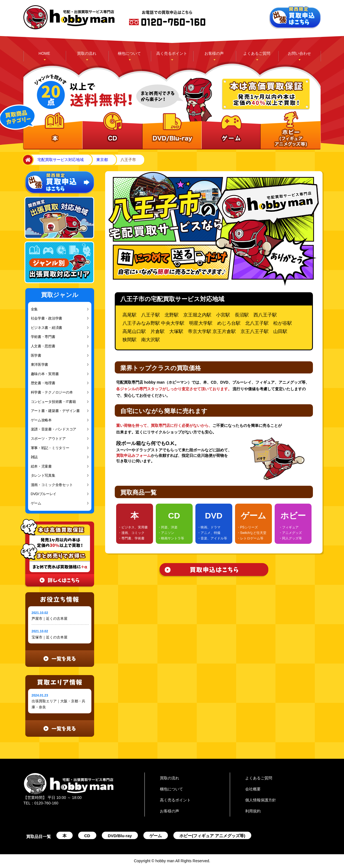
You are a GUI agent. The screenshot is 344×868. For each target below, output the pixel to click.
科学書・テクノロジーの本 (52, 392)
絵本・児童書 (41, 466)
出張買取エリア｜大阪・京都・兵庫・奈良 (58, 704)
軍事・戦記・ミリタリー (50, 448)
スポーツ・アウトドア (48, 439)
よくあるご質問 (257, 53)
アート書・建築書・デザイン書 (55, 411)
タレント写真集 (43, 475)
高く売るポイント (172, 53)
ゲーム (36, 503)
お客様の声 (214, 53)
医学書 (36, 355)
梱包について (129, 53)
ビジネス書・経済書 (47, 328)
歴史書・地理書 (43, 383)
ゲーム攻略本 (41, 420)
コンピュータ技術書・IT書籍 (53, 402)
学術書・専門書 (43, 337)
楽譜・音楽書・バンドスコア (54, 429)
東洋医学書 (40, 365)
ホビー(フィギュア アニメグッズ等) (212, 836)
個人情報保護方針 (261, 800)
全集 (34, 309)
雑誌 (34, 457)
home (27, 160)
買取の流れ (87, 53)
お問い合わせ (299, 53)
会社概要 (253, 789)
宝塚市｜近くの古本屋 (50, 637)
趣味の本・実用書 (45, 374)
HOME (44, 53)
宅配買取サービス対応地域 (61, 160)
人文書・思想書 (43, 346)
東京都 (102, 160)
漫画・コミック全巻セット (52, 485)
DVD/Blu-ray (120, 836)
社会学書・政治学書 (47, 318)
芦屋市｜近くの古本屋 (50, 619)
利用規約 (253, 811)
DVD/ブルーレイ (44, 494)
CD (87, 836)
